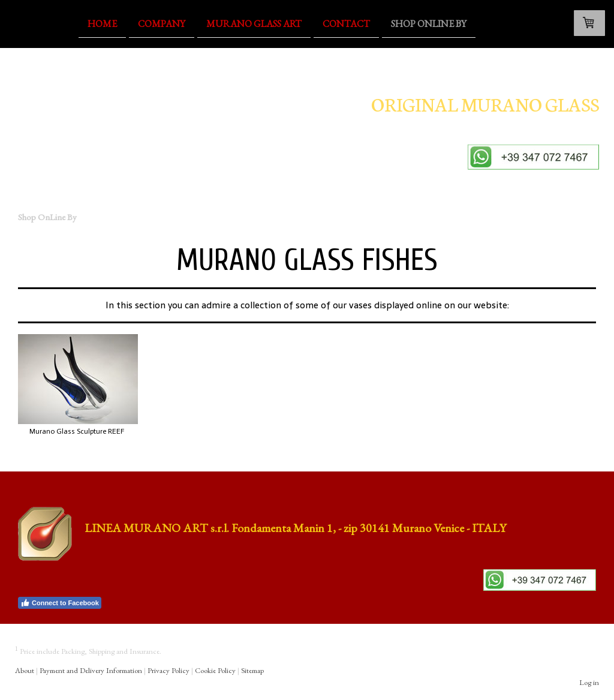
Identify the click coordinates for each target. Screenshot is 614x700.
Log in (589, 682)
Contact (346, 23)
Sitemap (252, 670)
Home (102, 23)
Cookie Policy (215, 670)
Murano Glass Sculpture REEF (77, 431)
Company (162, 23)
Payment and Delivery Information (91, 670)
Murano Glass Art (254, 23)
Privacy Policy (168, 670)
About (25, 670)
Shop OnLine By (429, 23)
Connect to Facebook (60, 603)
